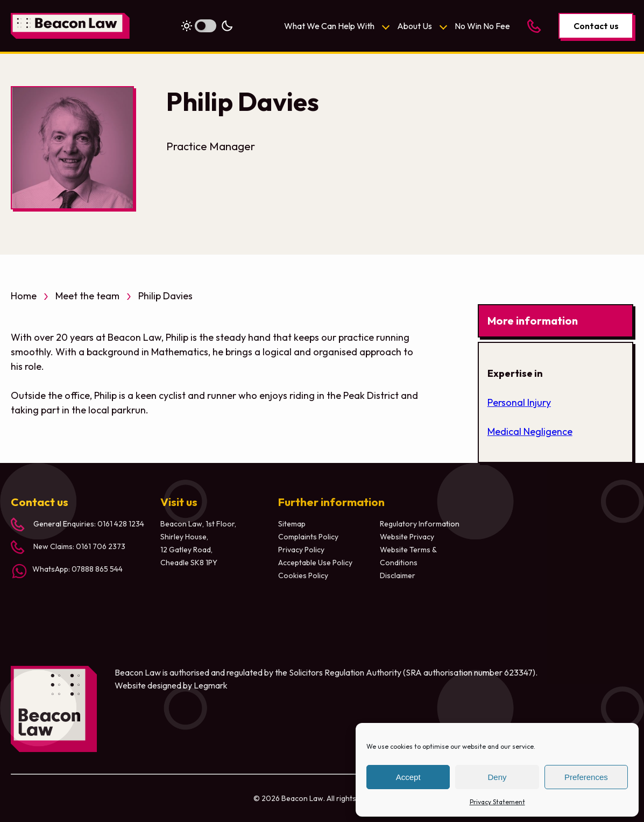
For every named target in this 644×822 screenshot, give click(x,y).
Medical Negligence (530, 431)
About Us (415, 26)
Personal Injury (519, 402)
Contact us (596, 26)
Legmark (211, 685)
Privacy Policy (301, 550)
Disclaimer (398, 575)
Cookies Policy (303, 575)
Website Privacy (407, 537)
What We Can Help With (329, 26)
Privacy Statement (497, 802)
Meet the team (87, 296)
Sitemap (292, 524)
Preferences (586, 777)
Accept (408, 777)
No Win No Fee (482, 26)
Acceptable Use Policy (315, 563)
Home (24, 296)
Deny (497, 777)
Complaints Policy (308, 537)
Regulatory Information (420, 524)
